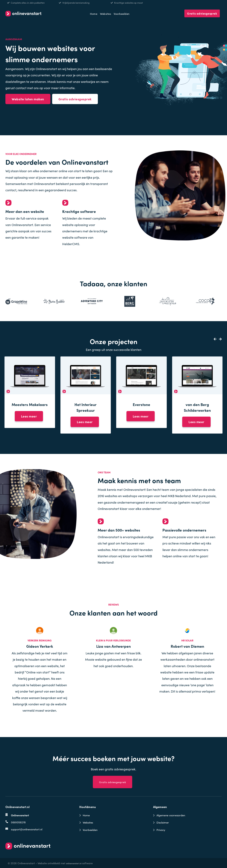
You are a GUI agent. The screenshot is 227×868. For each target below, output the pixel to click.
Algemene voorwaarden (171, 815)
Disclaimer (163, 822)
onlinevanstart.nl (74, 863)
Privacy (161, 830)
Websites (105, 14)
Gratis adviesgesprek (202, 14)
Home (94, 14)
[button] (214, 339)
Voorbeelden (122, 14)
